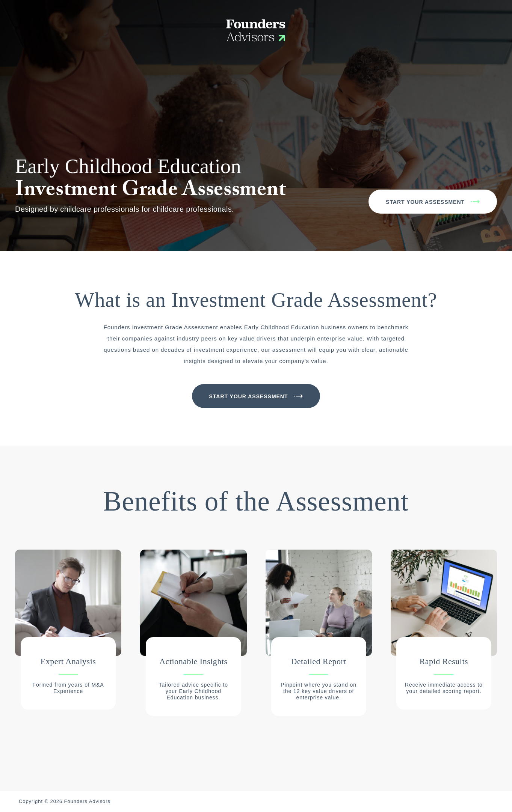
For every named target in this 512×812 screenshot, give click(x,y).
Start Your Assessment (425, 202)
